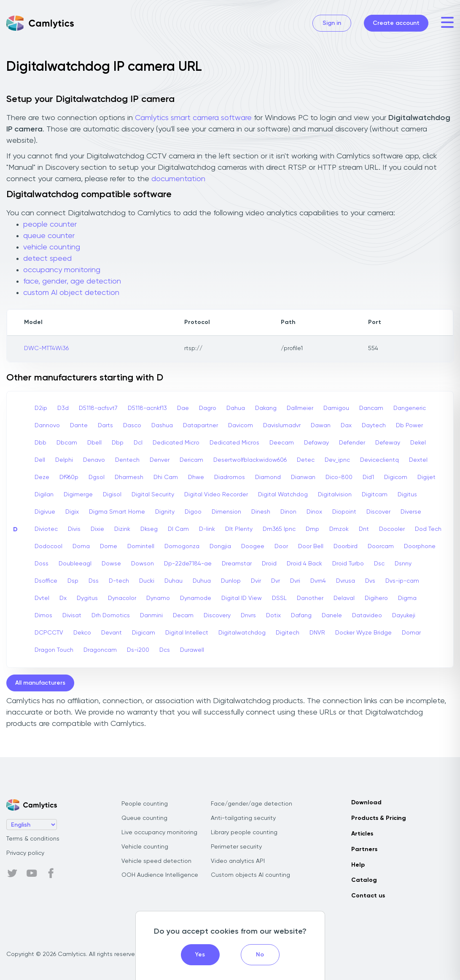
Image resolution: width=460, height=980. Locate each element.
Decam (183, 616)
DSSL (279, 598)
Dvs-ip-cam (402, 581)
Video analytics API (238, 861)
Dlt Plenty (239, 529)
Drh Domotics (111, 616)
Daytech (374, 426)
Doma (81, 546)
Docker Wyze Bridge (363, 633)
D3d (63, 408)
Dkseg (149, 529)
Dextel (418, 460)
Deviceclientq (379, 460)
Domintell (141, 546)
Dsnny (403, 564)
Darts (105, 426)
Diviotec (46, 529)
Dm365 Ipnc (279, 529)
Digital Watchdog (283, 495)
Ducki (147, 581)
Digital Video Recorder (216, 495)
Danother (310, 598)
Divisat (72, 616)
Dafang (301, 616)
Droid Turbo (348, 564)
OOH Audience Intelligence (160, 875)
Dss (94, 581)
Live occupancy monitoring (159, 833)
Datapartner (200, 426)
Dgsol (97, 477)
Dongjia (220, 546)
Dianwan (303, 477)
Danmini (151, 616)
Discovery (217, 616)
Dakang (266, 408)
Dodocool (48, 546)
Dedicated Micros (234, 443)
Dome (109, 546)
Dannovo (47, 426)
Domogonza (182, 546)
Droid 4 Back (304, 564)
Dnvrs (248, 616)
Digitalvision (335, 495)
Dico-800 (339, 477)
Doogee (253, 546)
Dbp (118, 443)
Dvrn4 (318, 581)
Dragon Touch (54, 650)
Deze (42, 477)
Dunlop (231, 581)
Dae (183, 408)
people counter (50, 225)
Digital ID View (242, 598)
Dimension (226, 512)
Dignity (165, 512)
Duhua (202, 581)
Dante (79, 426)
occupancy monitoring (62, 270)
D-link (207, 529)
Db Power (409, 426)
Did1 (368, 477)
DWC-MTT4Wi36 (46, 348)
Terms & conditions (33, 839)
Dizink (122, 529)
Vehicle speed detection (156, 861)
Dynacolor (122, 598)
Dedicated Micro (176, 443)
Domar (411, 633)
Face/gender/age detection (252, 804)
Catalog (364, 880)
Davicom (241, 426)
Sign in (332, 23)
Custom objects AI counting (250, 875)
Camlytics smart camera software (193, 118)
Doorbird (346, 546)
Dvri (295, 581)
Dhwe (196, 477)
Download (366, 803)
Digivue (45, 512)
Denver (160, 460)
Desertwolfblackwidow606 (250, 460)
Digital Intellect (187, 633)
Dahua (236, 408)
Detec (306, 460)
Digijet (426, 477)
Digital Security (153, 495)
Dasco (132, 426)
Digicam (144, 633)
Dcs (165, 650)
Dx (63, 598)
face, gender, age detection (72, 281)
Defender (352, 443)
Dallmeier (300, 408)
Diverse (411, 512)
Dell (40, 460)
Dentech (127, 460)
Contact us (368, 896)
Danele (332, 616)
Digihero (376, 598)
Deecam (282, 443)
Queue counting (144, 818)
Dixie (97, 529)
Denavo (94, 460)
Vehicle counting (145, 847)
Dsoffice (46, 581)
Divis (74, 529)
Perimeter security (236, 847)
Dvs (370, 581)
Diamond (268, 477)
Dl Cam (178, 529)
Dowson (143, 564)
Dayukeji (404, 616)
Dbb (40, 443)
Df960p (69, 477)
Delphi (64, 460)
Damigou (336, 408)
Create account (396, 23)
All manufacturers (40, 683)
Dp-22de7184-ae (188, 564)
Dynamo (158, 598)
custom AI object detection (71, 293)
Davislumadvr (282, 426)
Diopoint (344, 512)
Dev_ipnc (337, 460)
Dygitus (87, 598)
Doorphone (420, 546)
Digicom (396, 477)
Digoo (193, 512)
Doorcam (381, 546)
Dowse (111, 564)
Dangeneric (410, 408)
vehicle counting (52, 247)
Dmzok (339, 529)
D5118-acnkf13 (147, 408)
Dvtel (42, 598)
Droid (269, 564)
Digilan (44, 495)
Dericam (191, 460)
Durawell (192, 650)
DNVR (317, 633)
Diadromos (230, 477)
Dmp (312, 529)
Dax (346, 426)
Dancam (371, 408)
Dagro (208, 408)
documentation (178, 179)
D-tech (119, 581)
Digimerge (78, 495)
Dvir (256, 581)
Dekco (82, 633)
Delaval (344, 598)
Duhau (174, 581)
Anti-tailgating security (243, 818)
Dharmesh (129, 477)
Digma (407, 598)
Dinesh (261, 512)
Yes (200, 955)
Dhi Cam (166, 477)
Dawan (321, 426)
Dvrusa (346, 581)
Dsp (73, 581)
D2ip (41, 408)
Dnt (364, 529)
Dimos (43, 616)
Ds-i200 (138, 650)
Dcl (138, 443)
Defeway (388, 443)
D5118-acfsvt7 (98, 408)
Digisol (112, 495)
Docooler (392, 529)
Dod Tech (428, 529)
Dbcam (67, 443)
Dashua (162, 426)
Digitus (407, 495)
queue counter (49, 236)
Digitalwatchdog (242, 633)
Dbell (94, 443)
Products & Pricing (379, 818)
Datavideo (367, 616)
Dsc (379, 564)
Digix (72, 512)
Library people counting (244, 833)
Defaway (316, 443)
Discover (378, 512)
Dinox (314, 512)
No (260, 955)
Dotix (273, 616)
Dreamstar (237, 564)
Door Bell (311, 546)
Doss (42, 564)
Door (281, 546)
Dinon (288, 512)
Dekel (418, 443)
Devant (112, 633)
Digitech (288, 633)
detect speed (47, 259)
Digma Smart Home (117, 512)
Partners (364, 849)
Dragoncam (100, 650)
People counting (145, 804)
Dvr (276, 581)
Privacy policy (25, 853)
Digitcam (375, 495)
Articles (362, 834)
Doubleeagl (75, 564)
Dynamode (196, 598)
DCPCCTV (49, 633)
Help (358, 865)
